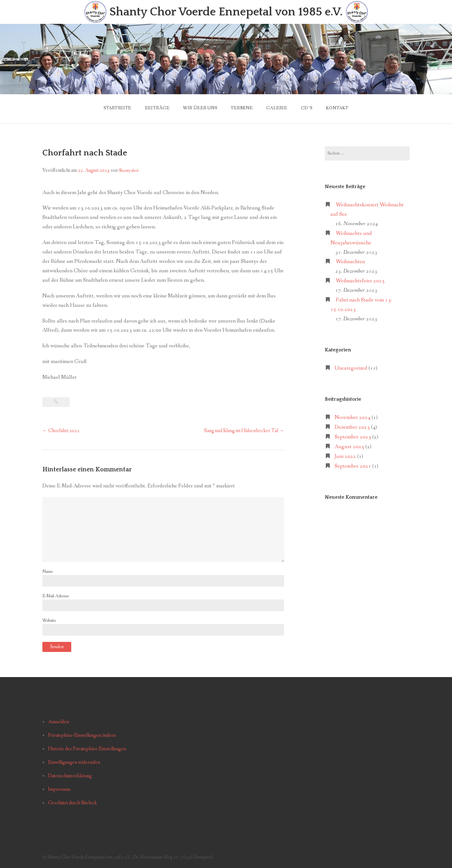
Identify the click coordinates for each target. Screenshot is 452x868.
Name (48, 572)
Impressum (59, 789)
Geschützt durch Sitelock (73, 803)
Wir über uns (200, 108)
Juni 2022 (345, 456)
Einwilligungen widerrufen (74, 762)
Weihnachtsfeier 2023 (360, 281)
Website (49, 621)
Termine (242, 108)
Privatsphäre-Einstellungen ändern (82, 735)
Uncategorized (351, 368)
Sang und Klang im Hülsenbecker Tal (244, 431)
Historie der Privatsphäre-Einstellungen (87, 749)
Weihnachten (350, 262)
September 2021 (353, 466)
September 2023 (353, 437)
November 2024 (352, 418)
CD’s (307, 108)
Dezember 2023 (352, 427)
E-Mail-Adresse (56, 596)
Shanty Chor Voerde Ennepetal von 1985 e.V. (226, 12)
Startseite (117, 108)
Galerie (277, 108)
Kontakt (337, 108)
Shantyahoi (129, 171)
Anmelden (59, 722)
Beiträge (157, 108)
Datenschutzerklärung (70, 776)
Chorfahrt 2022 (61, 431)
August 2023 (349, 447)
